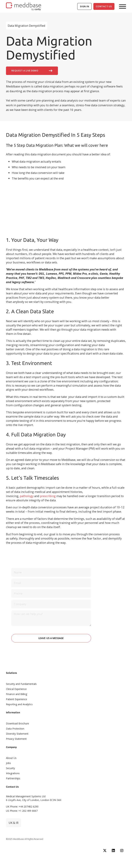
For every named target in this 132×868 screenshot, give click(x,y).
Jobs (8, 763)
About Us (11, 758)
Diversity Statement (17, 734)
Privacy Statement (16, 739)
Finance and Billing (16, 694)
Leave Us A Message (51, 638)
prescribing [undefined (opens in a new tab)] (48, 496)
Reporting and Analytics (19, 704)
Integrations (13, 773)
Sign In (85, 6)
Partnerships (13, 778)
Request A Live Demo (32, 71)
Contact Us (104, 6)
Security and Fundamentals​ (21, 684)
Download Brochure (17, 723)
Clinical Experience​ (16, 689)
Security (10, 768)
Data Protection (15, 729)
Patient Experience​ (16, 699)
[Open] (123, 7)
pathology (27, 496)
